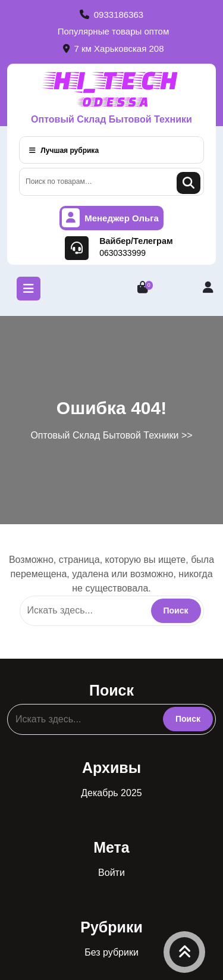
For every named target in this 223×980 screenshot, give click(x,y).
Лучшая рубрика (64, 151)
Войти (111, 873)
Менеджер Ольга (110, 218)
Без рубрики (111, 952)
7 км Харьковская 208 (114, 48)
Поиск (189, 183)
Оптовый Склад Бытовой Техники (111, 119)
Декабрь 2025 (111, 793)
